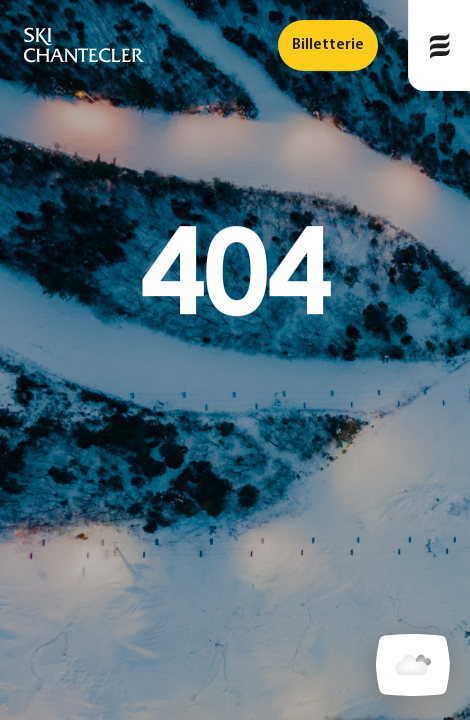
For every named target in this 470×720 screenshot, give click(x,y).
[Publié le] (439, 45)
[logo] (84, 45)
